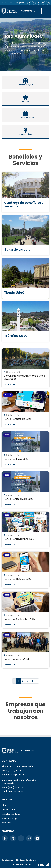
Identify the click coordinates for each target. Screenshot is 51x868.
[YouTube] (48, 3)
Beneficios (7, 823)
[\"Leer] (26, 358)
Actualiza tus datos (11, 814)
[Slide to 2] (28, 68)
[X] (34, 3)
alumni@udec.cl (16, 774)
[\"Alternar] (45, 11)
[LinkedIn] (38, 3)
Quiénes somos (9, 810)
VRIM (11, 3)
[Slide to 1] (23, 68)
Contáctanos (7, 860)
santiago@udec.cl (17, 791)
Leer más (9, 385)
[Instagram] (43, 3)
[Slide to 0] (18, 68)
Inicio (4, 805)
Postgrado (20, 3)
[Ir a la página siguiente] (37, 681)
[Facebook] (29, 3)
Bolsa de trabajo (9, 818)
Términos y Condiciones (26, 860)
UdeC (5, 3)
